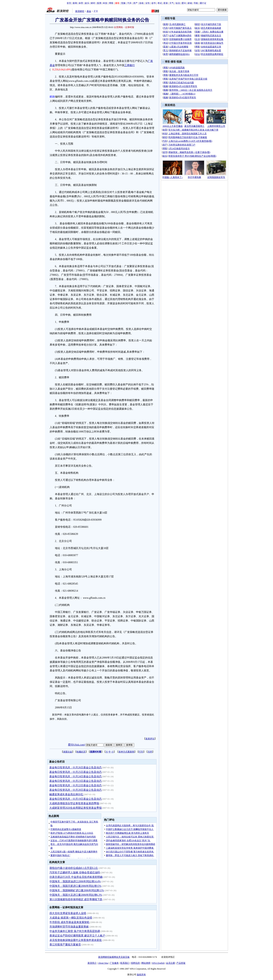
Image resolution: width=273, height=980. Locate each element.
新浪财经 (80, 11)
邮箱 (190, 3)
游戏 (141, 3)
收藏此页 (81, 752)
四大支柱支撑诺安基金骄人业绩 (68, 913)
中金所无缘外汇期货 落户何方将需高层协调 (75, 931)
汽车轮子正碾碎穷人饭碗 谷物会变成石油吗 (75, 872)
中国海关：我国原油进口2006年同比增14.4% (75, 881)
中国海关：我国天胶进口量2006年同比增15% (75, 886)
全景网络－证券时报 (124, 27)
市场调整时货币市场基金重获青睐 (69, 927)
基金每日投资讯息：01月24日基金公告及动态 (75, 776)
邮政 (52, 97)
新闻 (75, 3)
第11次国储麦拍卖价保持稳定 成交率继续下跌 (76, 899)
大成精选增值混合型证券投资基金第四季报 (74, 803)
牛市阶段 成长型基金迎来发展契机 (69, 922)
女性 (148, 3)
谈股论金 (68, 752)
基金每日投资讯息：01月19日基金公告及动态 (75, 799)
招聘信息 (135, 963)
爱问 (184, 3)
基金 (89, 11)
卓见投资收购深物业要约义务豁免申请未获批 (76, 940)
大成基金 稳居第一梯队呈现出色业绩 (71, 918)
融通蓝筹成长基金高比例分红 (66, 794)
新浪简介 (92, 963)
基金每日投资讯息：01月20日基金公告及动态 (75, 790)
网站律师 (146, 963)
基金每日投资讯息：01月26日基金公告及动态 (75, 768)
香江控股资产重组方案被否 (65, 945)
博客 (111, 3)
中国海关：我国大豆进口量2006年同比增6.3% (76, 895)
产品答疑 (181, 963)
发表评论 (150, 739)
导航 (196, 3)
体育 (81, 3)
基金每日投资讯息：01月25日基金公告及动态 (75, 772)
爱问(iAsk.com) (76, 745)
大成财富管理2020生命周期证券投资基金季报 (75, 808)
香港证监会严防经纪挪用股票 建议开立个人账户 (77, 936)
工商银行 (130, 65)
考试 (160, 3)
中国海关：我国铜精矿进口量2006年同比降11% (77, 890)
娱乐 (87, 3)
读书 (153, 3)
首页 (69, 3)
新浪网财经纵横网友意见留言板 (114, 957)
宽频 (123, 3)
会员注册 (170, 963)
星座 (166, 3)
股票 (99, 3)
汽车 (129, 3)
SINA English (158, 963)
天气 (172, 3)
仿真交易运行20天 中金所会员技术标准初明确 (76, 877)
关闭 (150, 752)
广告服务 (114, 963)
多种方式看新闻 (126, 752)
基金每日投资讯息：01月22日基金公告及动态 (75, 785)
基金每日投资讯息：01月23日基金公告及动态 (75, 781)
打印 (141, 752)
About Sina (103, 963)
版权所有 (141, 975)
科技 (105, 3)
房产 (135, 3)
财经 (93, 3)
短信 (178, 3)
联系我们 (125, 963)
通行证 (203, 3)
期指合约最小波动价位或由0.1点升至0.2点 (74, 868)
